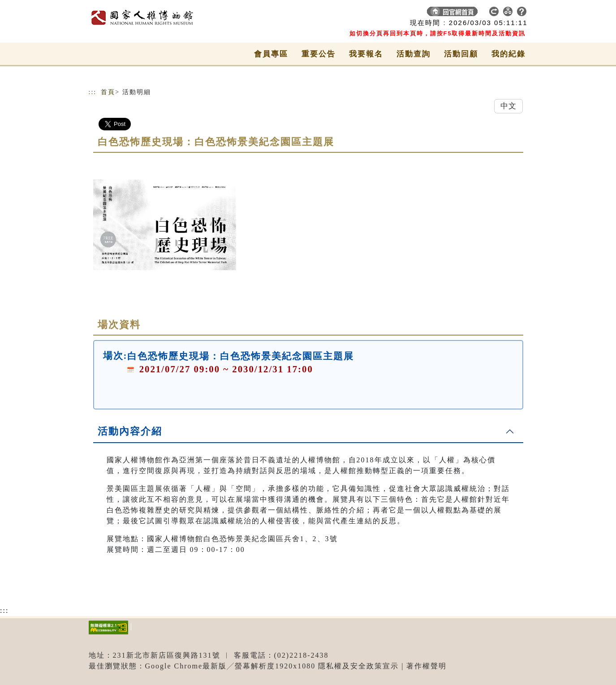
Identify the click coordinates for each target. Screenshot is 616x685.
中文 (508, 106)
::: (93, 92)
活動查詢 (414, 54)
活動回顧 (461, 54)
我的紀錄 (508, 54)
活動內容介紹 (130, 431)
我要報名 (366, 54)
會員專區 (271, 54)
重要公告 (319, 54)
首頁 (108, 92)
